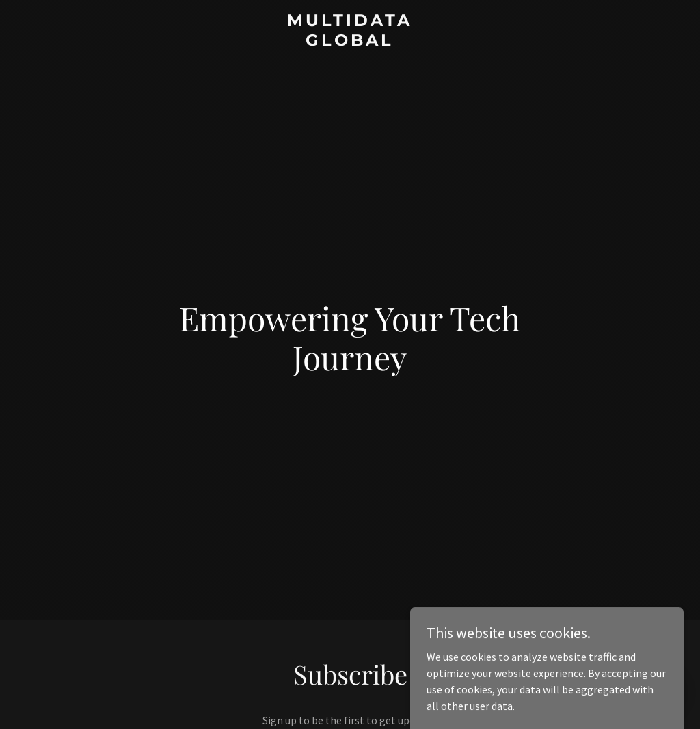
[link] (350, 42)
